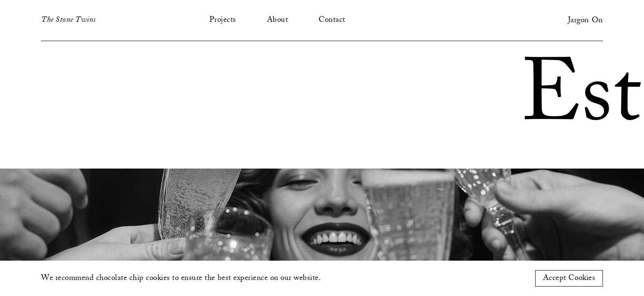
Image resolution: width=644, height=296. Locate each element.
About (278, 20)
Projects (223, 20)
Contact (332, 20)
